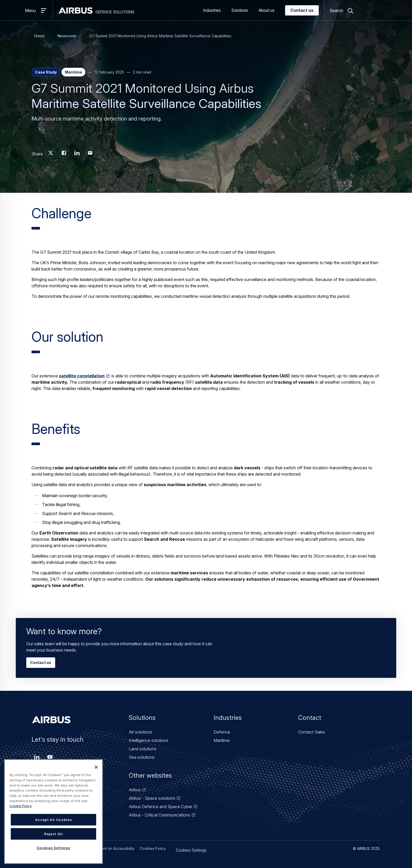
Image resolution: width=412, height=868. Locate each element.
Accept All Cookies (54, 820)
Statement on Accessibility (112, 848)
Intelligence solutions (149, 740)
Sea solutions (142, 757)
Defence (222, 732)
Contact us (302, 10)
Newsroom (67, 36)
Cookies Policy (153, 848)
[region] (53, 812)
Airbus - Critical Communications (159, 815)
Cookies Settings (185, 848)
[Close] (96, 767)
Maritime (222, 740)
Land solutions (143, 749)
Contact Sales (312, 732)
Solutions (240, 10)
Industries (212, 10)
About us (267, 10)
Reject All (53, 834)
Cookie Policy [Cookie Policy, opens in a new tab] (21, 806)
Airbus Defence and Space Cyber (161, 807)
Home (39, 36)
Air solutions (140, 732)
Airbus (135, 790)
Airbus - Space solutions (152, 798)
